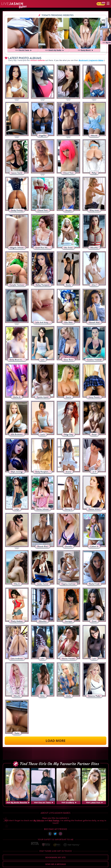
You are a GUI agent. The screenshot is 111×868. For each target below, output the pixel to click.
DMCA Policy (87, 866)
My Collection (39, 813)
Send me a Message (56, 856)
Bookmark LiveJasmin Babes (91, 53)
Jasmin (12, 4)
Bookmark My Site (55, 850)
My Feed (98, 4)
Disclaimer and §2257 (101, 866)
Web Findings (54, 813)
